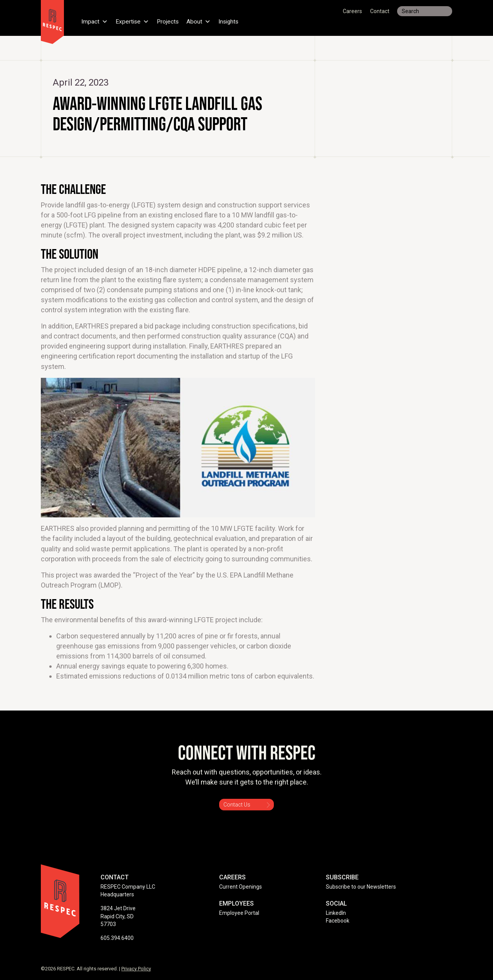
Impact (95, 21)
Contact (380, 11)
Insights (231, 21)
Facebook (338, 921)
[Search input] (425, 11)
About (200, 21)
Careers (352, 11)
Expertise (133, 21)
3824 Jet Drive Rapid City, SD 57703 (118, 916)
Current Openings (241, 887)
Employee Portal (239, 913)
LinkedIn (336, 913)
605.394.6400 (117, 938)
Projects (169, 21)
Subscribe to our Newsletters (361, 887)
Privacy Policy (136, 969)
